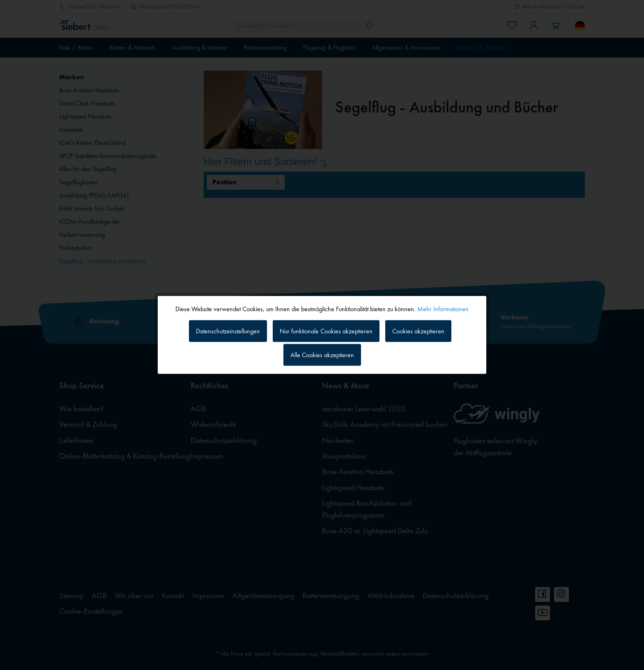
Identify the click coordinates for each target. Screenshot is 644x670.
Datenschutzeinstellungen (228, 331)
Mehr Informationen (443, 309)
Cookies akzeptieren (418, 331)
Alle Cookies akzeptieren (322, 355)
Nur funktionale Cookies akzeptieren (326, 331)
